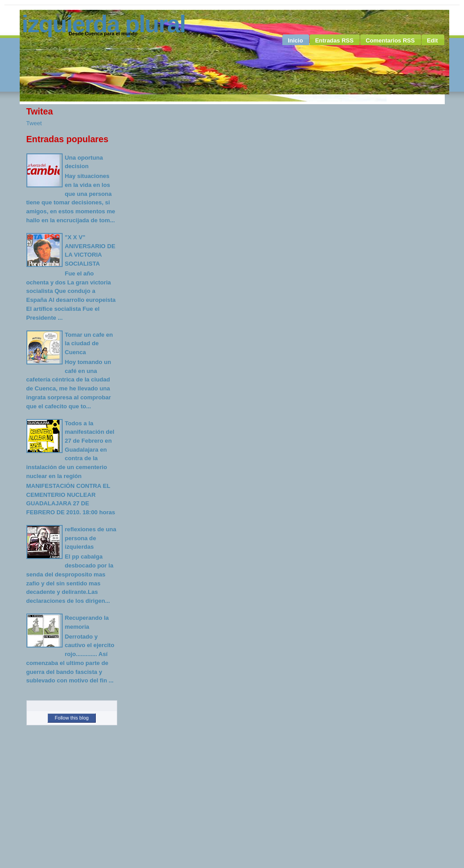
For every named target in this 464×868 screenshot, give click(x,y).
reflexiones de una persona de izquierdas (91, 538)
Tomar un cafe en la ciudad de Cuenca (89, 343)
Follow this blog (72, 718)
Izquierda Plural (104, 24)
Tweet (34, 123)
